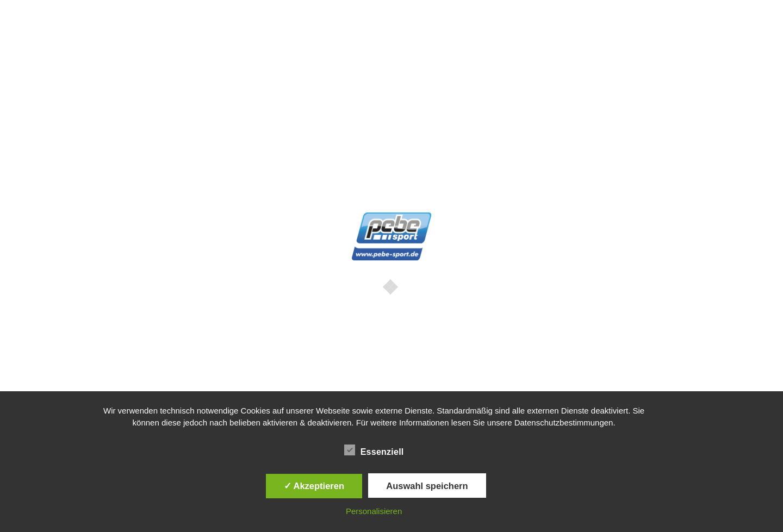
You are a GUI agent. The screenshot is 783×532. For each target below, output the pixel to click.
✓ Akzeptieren (314, 486)
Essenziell (374, 450)
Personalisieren (374, 511)
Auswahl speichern (427, 486)
